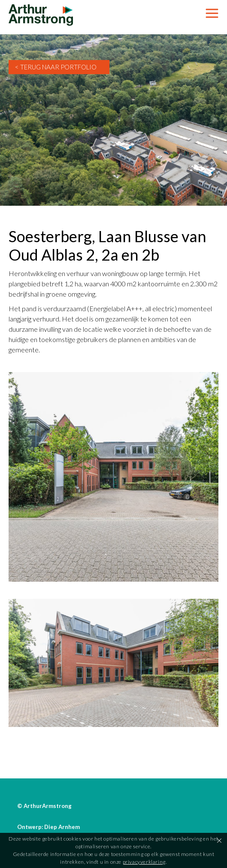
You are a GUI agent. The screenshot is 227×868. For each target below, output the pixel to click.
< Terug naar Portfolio (56, 67)
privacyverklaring (144, 862)
